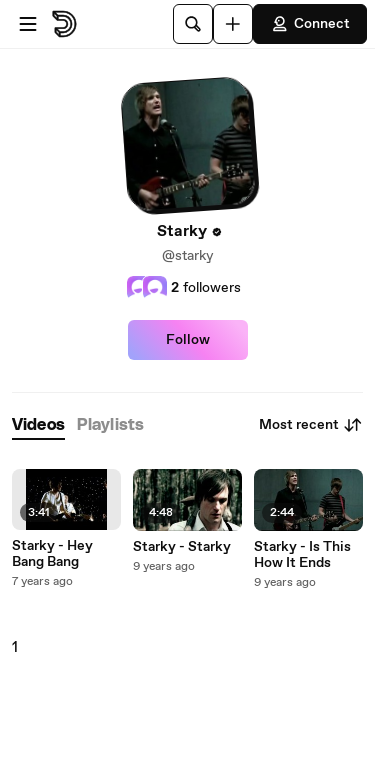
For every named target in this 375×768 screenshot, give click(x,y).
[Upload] (233, 24)
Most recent (311, 425)
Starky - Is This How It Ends (302, 555)
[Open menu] (28, 24)
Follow (188, 340)
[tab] (38, 425)
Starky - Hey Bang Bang (52, 554)
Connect (310, 24)
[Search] (193, 24)
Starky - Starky (182, 547)
